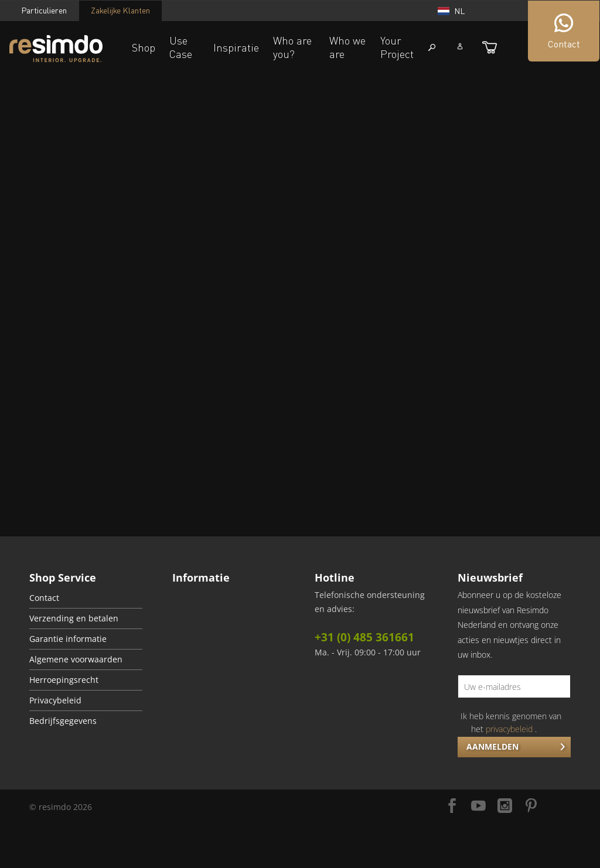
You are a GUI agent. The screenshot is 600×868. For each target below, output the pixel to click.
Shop (144, 47)
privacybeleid (509, 729)
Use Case (181, 47)
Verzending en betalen (74, 618)
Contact (44, 598)
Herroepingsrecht (64, 680)
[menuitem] (86, 598)
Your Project (397, 47)
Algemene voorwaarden (76, 659)
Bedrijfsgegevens (63, 721)
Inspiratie (236, 47)
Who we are (347, 47)
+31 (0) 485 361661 (364, 637)
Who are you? (292, 47)
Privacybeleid (55, 700)
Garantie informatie (68, 639)
